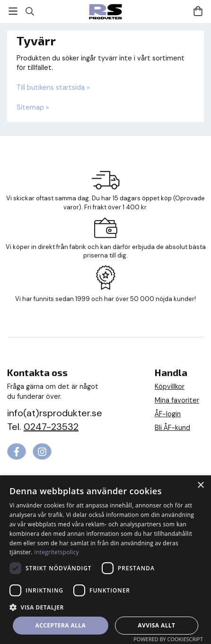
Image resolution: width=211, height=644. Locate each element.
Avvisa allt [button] (156, 625)
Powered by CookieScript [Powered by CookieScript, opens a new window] (168, 639)
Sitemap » (33, 107)
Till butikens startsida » (53, 87)
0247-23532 (51, 427)
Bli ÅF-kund (172, 428)
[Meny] (13, 11)
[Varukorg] (198, 11)
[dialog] (105, 560)
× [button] (200, 485)
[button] (105, 607)
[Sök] (30, 11)
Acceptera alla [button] (61, 625)
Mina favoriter (177, 400)
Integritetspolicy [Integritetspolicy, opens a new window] (57, 552)
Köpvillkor (170, 386)
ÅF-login (168, 414)
